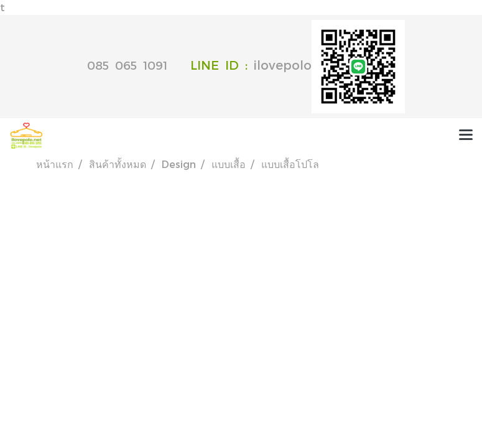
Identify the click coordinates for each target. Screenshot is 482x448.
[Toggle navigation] (466, 136)
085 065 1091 (127, 65)
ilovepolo (329, 65)
